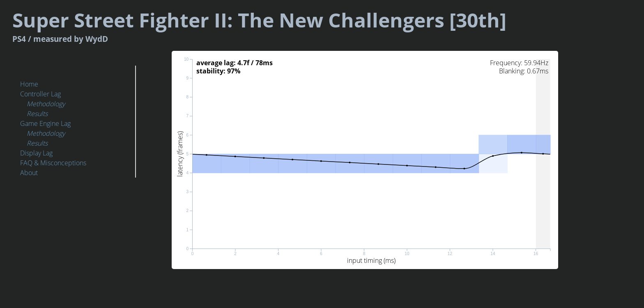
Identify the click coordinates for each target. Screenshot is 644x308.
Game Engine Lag (45, 123)
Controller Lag (40, 94)
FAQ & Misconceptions (53, 163)
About (29, 173)
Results (37, 114)
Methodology (46, 104)
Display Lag (36, 153)
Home (29, 84)
